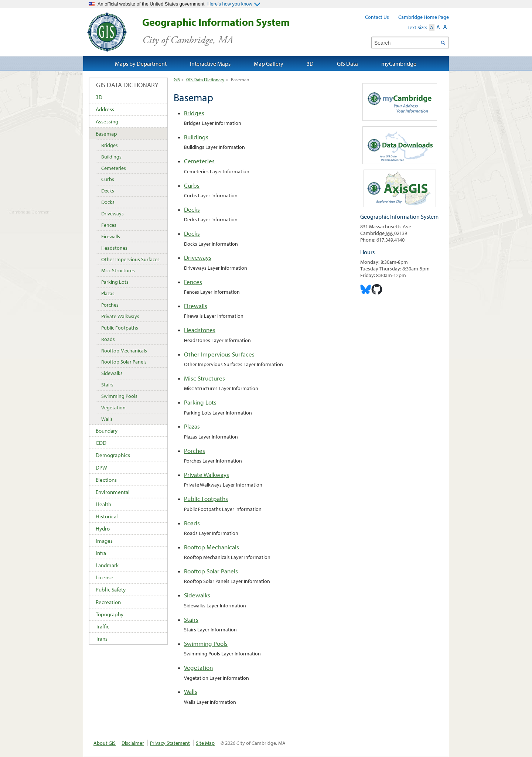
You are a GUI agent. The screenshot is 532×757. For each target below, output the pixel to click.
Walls (191, 691)
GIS (177, 79)
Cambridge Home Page (424, 17)
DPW (101, 468)
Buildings (196, 137)
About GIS (105, 743)
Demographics (113, 455)
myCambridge (399, 64)
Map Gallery (269, 64)
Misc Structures (204, 378)
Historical (107, 516)
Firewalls (196, 306)
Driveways (198, 257)
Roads (192, 523)
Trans (102, 639)
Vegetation (198, 667)
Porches (195, 451)
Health (103, 504)
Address (105, 109)
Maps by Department (141, 64)
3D (99, 97)
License (105, 577)
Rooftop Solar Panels (211, 571)
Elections (106, 480)
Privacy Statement (170, 743)
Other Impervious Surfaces (219, 354)
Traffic (103, 626)
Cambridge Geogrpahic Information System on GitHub (377, 289)
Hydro (103, 528)
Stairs (191, 619)
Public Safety (111, 589)
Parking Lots (200, 402)
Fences (193, 282)
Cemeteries (199, 161)
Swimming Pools (206, 643)
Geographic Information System (229, 31)
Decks (192, 209)
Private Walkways (207, 475)
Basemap (106, 134)
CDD (101, 443)
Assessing (107, 121)
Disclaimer (133, 743)
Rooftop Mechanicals (212, 547)
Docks (192, 233)
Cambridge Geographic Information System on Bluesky (366, 289)
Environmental (113, 492)
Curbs (192, 185)
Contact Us (377, 17)
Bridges (194, 113)
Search (443, 43)
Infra (101, 553)
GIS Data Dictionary (205, 79)
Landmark (107, 565)
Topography (110, 614)
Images (104, 541)
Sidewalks (197, 595)
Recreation (108, 602)
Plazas (192, 426)
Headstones (200, 330)
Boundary (107, 431)
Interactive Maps (210, 64)
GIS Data (347, 64)
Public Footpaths (206, 499)
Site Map (205, 743)
